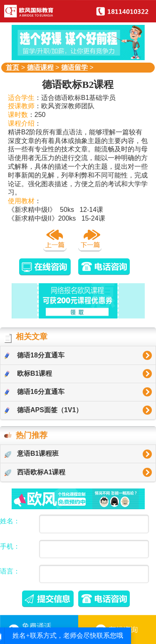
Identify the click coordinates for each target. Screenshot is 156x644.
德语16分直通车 (35, 392)
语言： (10, 571)
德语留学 (74, 67)
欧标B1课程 (28, 374)
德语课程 (40, 67)
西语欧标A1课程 (35, 472)
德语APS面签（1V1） (43, 410)
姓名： (10, 521)
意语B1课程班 (32, 454)
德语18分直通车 (35, 355)
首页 (12, 67)
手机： (10, 546)
